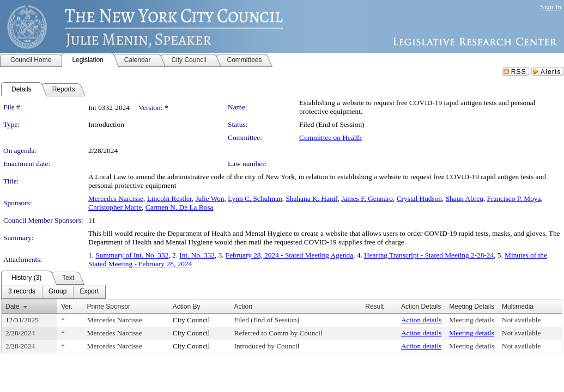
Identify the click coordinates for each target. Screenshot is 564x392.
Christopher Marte (115, 207)
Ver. (67, 307)
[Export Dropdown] (89, 292)
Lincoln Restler (169, 198)
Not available (521, 320)
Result (374, 307)
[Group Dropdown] (57, 292)
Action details (421, 320)
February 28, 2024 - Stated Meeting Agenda (289, 255)
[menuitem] (22, 292)
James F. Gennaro (367, 198)
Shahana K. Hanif (311, 198)
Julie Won (210, 198)
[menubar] (53, 292)
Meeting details (472, 320)
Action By (187, 307)
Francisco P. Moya (514, 198)
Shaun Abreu (465, 198)
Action (243, 307)
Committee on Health (330, 137)
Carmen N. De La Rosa (180, 207)
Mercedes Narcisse (116, 198)
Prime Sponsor (109, 307)
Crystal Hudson (419, 198)
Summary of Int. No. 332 (132, 255)
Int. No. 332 (197, 255)
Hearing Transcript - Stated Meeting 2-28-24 (429, 255)
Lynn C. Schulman (255, 198)
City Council (192, 320)
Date (12, 307)
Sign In (551, 7)
